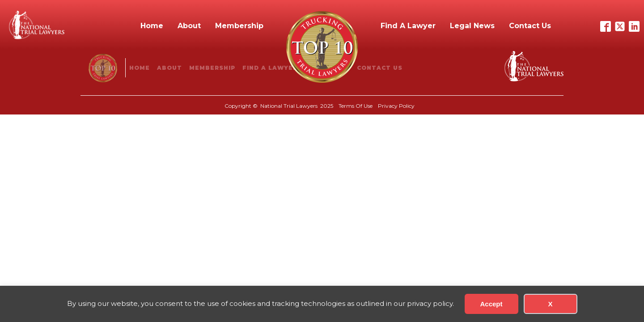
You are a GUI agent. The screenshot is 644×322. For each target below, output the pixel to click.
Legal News (472, 26)
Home (152, 26)
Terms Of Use (356, 106)
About (189, 26)
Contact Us (530, 26)
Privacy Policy (396, 106)
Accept (491, 304)
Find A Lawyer (408, 26)
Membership (239, 26)
